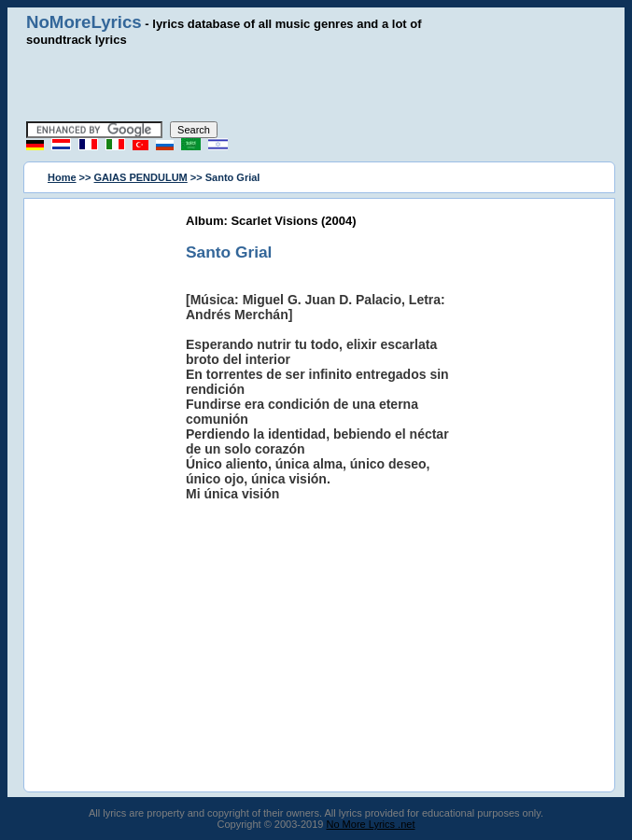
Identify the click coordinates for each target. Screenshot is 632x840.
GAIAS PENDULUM (141, 177)
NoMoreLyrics (84, 22)
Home (62, 177)
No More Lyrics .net (371, 824)
